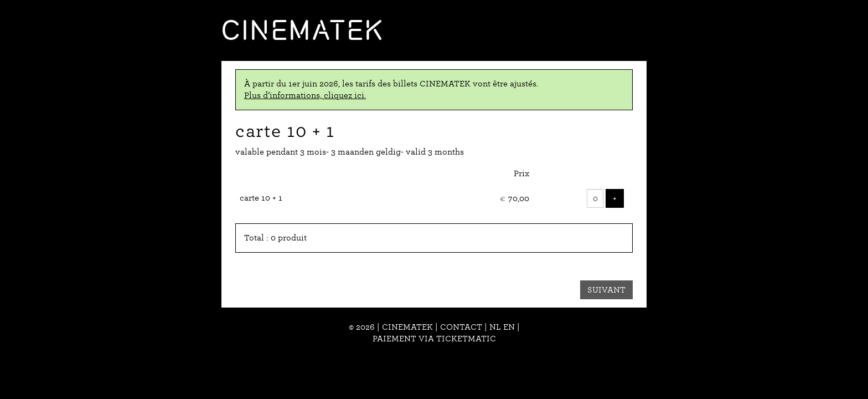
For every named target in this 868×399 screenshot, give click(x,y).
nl (495, 327)
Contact (461, 327)
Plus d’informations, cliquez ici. (305, 95)
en (509, 327)
